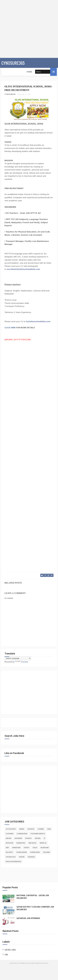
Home (6, 72)
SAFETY (27, 848)
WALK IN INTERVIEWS (14, 862)
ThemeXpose (24, 963)
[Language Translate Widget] (18, 658)
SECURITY (9, 852)
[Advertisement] (29, 29)
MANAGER (10, 843)
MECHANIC (33, 843)
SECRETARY (45, 848)
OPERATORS (16, 848)
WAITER (22, 857)
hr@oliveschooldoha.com (38, 321)
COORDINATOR (22, 834)
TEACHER (46, 852)
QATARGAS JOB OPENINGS (28, 918)
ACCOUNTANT (11, 829)
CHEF (49, 829)
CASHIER (41, 829)
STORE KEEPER (22, 852)
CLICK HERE (10, 327)
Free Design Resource (40, 963)
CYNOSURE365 (13, 63)
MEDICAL (43, 843)
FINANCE (28, 838)
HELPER (38, 838)
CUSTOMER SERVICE (38, 834)
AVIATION (31, 829)
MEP (7, 848)
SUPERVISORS (35, 852)
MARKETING (21, 843)
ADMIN (22, 829)
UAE (6, 955)
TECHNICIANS (11, 857)
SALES (35, 848)
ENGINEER (18, 838)
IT (44, 838)
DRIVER (9, 838)
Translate (22, 662)
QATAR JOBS (10, 950)
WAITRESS (31, 857)
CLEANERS (10, 834)
